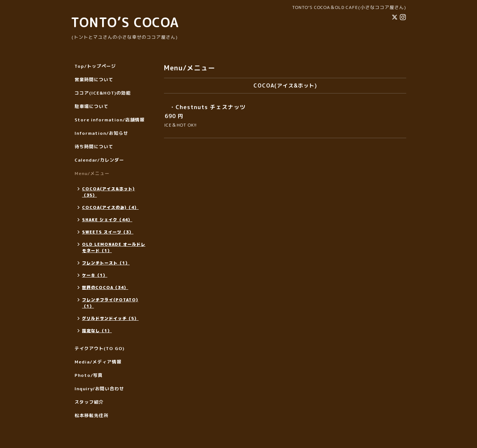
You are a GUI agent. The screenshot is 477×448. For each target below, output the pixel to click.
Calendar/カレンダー (99, 160)
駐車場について (91, 106)
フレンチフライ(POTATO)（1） (110, 303)
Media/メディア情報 (98, 362)
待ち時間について (94, 147)
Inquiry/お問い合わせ (99, 389)
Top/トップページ (95, 66)
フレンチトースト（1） (106, 263)
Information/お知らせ (101, 133)
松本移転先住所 (91, 415)
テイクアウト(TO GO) (99, 348)
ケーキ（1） (95, 275)
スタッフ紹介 (89, 402)
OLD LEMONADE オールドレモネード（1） (114, 247)
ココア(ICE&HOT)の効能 (103, 93)
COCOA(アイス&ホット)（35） (108, 192)
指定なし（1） (97, 331)
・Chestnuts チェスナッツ (208, 107)
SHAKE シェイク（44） (107, 220)
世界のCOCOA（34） (105, 287)
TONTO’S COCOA (125, 22)
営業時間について (94, 80)
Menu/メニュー (92, 173)
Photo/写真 (89, 375)
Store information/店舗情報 (110, 120)
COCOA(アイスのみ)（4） (110, 207)
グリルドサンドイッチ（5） (110, 318)
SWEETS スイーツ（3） (108, 232)
